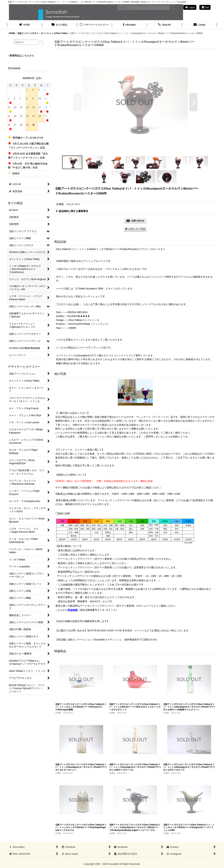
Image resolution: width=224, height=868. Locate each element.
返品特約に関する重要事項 (72, 211)
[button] (77, 102)
